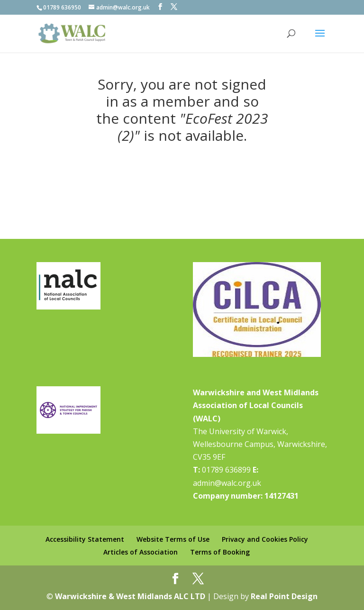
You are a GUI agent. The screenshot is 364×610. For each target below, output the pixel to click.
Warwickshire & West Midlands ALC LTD (130, 596)
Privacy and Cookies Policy (265, 539)
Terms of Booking (220, 552)
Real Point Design (284, 596)
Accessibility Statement (85, 539)
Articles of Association (141, 552)
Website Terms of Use (173, 539)
